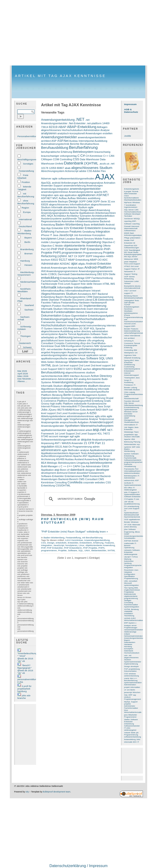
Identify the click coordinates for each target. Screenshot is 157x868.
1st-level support (69, 365)
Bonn (63, 470)
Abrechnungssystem (53, 171)
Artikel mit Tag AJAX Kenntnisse (60, 76)
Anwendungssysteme (81, 192)
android (56, 183)
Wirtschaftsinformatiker (134, 620)
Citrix (126, 392)
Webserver (129, 259)
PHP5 (57, 253)
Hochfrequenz (70, 306)
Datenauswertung (103, 297)
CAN (111, 156)
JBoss (137, 532)
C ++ (64, 466)
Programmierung (93, 253)
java (126, 715)
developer (103, 470)
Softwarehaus (130, 231)
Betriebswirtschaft (132, 515)
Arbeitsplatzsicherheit (100, 453)
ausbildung (94, 198)
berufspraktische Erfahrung (56, 152)
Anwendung (103, 210)
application (71, 195)
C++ (106, 156)
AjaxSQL (46, 183)
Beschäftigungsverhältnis (30, 159)
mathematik (129, 543)
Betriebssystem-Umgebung (74, 463)
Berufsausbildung (55, 148)
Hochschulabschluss (133, 212)
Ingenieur (128, 355)
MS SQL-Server (131, 257)
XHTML (46, 365)
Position (26, 182)
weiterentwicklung (132, 676)
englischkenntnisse (132, 590)
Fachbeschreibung (102, 278)
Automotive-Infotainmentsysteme (80, 221)
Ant (43, 271)
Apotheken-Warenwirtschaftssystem (89, 426)
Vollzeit (127, 733)
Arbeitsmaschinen (105, 213)
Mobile (127, 240)
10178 (45, 168)
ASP (54, 141)
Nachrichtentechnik (132, 517)
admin (96, 447)
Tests (137, 301)
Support (134, 702)
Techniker (128, 216)
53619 (105, 466)
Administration (92, 130)
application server (96, 355)
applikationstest (76, 430)
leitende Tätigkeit (24, 188)
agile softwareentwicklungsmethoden (73, 179)
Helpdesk (133, 262)
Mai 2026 (22, 371)
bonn (61, 340)
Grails (107, 401)
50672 (61, 369)
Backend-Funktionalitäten (58, 312)
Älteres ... (22, 381)
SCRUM (128, 483)
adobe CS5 (86, 171)
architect (46, 141)
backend (70, 392)
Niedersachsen (28, 282)
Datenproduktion (50, 398)
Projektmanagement (133, 699)
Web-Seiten (48, 362)
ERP (88, 278)
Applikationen (87, 213)
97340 (45, 436)
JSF (126, 502)
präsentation (135, 238)
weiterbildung (130, 416)
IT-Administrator (132, 477)
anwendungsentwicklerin (92, 137)
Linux (61, 239)
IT (51, 235)
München (136, 692)
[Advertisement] (78, 33)
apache (98, 192)
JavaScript (66, 235)
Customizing (72, 343)
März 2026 (23, 376)
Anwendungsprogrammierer (62, 271)
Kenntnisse (85, 235)
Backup (104, 459)
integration (129, 567)
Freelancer (129, 385)
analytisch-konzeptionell (71, 133)
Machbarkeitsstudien (133, 200)
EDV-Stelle (109, 274)
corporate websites (94, 482)
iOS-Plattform (71, 328)
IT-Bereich (130, 544)
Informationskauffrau (53, 291)
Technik (135, 191)
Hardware (84, 303)
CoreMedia (75, 482)
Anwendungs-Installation (70, 389)
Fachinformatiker (68, 281)
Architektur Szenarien (79, 216)
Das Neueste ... (25, 379)
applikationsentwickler (54, 430)
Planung (137, 442)
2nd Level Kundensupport (71, 413)
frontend (95, 476)
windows (132, 674)
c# (68, 470)
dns (89, 343)
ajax (74, 263)
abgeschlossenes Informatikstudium (69, 204)
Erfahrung (48, 232)
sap (135, 695)
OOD (126, 520)
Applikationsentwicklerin (55, 453)
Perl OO (46, 249)
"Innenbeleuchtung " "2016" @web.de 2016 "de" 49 (27, 657)
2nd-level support (101, 365)
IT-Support (133, 492)
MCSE (131, 502)
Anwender (77, 443)
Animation (110, 183)
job (137, 733)
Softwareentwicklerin (133, 460)
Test (126, 588)
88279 (61, 410)
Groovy (45, 404)
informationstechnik (132, 288)
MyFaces (128, 202)
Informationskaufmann (78, 291)
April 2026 (23, 374)
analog (82, 379)
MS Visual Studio (131, 252)
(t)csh (55, 365)
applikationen (87, 195)
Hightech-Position (51, 306)
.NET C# (72, 256)
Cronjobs (59, 343)
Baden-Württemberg (25, 232)
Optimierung (129, 548)
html (132, 678)
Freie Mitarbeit (23, 177)
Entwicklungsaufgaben (101, 316)
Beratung (57, 395)
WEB (136, 259)
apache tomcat (77, 355)
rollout (127, 336)
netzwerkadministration (134, 630)
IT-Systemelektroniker (132, 493)
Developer (67, 398)
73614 (45, 127)
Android (110, 225)
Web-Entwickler (132, 361)
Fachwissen (62, 232)
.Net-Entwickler (77, 123)
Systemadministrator (133, 662)
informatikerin (130, 425)
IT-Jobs (127, 728)
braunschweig (102, 152)
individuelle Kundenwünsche (90, 404)
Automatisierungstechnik (55, 144)
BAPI (105, 410)
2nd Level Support (86, 434)
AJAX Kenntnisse (74, 540)
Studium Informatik (132, 437)
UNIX (109, 358)
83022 (55, 260)
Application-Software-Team (92, 334)
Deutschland (25, 226)
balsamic (80, 392)
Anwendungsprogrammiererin (96, 271)
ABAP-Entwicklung (82, 127)
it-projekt (128, 191)
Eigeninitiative (79, 316)
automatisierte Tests (52, 392)
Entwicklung (109, 228)
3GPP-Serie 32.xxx (104, 201)
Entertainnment (73, 476)
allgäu (82, 264)
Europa (27, 212)
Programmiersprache (133, 565)
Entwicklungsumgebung (57, 319)
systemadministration (133, 683)
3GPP (81, 256)
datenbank (77, 470)
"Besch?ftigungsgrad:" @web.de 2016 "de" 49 (25, 669)
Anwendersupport (101, 422)
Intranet (96, 291)
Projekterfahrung (131, 578)
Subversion (129, 281)
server (134, 625)
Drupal (110, 398)
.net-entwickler (54, 349)
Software (92, 358)
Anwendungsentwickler (59, 137)
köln (126, 492)
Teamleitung (129, 616)
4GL (100, 434)
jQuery (138, 286)
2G (81, 328)
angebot (46, 352)
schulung (128, 341)
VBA (133, 439)
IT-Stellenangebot (130, 489)
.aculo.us (104, 164)
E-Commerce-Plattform (54, 401)
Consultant (47, 343)
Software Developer (132, 214)
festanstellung (130, 739)
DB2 (100, 274)
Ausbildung (101, 141)
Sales (127, 396)
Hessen (28, 265)
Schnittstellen (130, 538)
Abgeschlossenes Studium (59, 294)
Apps (83, 358)
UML (126, 581)
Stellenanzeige (130, 632)
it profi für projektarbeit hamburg (24, 689)
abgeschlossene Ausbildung (57, 331)
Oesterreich (25, 343)
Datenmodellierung (132, 331)
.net (112, 164)
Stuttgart (128, 600)
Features (76, 232)
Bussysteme (129, 286)
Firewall (127, 226)
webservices (129, 480)
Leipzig (132, 392)
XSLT (126, 291)
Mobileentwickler (71, 242)
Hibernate (136, 525)
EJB (95, 300)
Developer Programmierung (89, 398)
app (62, 195)
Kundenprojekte (131, 345)
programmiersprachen (133, 462)
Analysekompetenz (103, 440)
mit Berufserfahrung (26, 195)
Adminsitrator (65, 379)
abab (68, 168)
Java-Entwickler (131, 428)
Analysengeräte (50, 422)
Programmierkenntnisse (134, 394)
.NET (80, 119)
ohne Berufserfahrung (26, 202)
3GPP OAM (86, 201)
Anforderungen (70, 183)
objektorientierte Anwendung (83, 246)
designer (90, 470)
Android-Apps (76, 268)
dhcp (83, 343)
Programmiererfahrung (134, 317)
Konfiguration (130, 574)
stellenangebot (130, 730)
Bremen (28, 253)
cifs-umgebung (95, 340)
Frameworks (48, 322)
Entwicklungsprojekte (133, 254)
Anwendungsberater (53, 426)
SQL (102, 358)
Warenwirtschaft (131, 228)
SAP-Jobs (136, 447)
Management (130, 420)
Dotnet (72, 473)
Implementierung (95, 306)
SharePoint (129, 246)
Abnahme (105, 386)
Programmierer (130, 717)
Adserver (46, 179)
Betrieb (80, 312)
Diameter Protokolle (60, 300)
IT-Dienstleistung (87, 406)
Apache (74, 213)
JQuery (52, 410)
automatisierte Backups (54, 201)
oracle (127, 678)
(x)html (62, 256)
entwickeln (98, 224)
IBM (135, 350)
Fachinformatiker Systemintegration (132, 606)
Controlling (66, 159)
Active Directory (101, 376)
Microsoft (128, 583)
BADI (99, 410)
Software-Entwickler (132, 551)
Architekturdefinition (103, 216)
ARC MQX (47, 216)
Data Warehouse (90, 159)
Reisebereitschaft (131, 399)
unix (126, 655)
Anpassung (47, 443)
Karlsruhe (128, 464)
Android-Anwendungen (54, 268)
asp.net (99, 430)
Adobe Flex (99, 171)
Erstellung (98, 401)
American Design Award (82, 210)
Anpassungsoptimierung (81, 352)
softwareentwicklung (133, 737)
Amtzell (91, 410)
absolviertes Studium (75, 207)
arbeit (89, 430)
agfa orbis (100, 416)
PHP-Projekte (90, 548)
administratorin (51, 450)
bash (112, 459)
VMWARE (128, 611)
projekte (127, 704)
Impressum (130, 104)
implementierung (131, 664)
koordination (131, 205)
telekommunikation (132, 473)
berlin (44, 274)
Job (76, 235)
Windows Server (131, 412)
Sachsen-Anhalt (24, 318)
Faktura (56, 303)
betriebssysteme (101, 463)
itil (134, 243)
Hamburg (25, 261)
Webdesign (62, 362)
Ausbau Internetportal (81, 141)
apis (56, 195)
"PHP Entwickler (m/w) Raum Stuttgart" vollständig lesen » (74, 532)
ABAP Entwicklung (79, 260)
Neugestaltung (91, 242)
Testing (134, 274)
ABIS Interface (72, 376)
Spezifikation (129, 576)
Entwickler (77, 228)
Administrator (50, 264)
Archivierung (48, 459)
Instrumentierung (96, 325)
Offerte (107, 246)
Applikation (47, 470)
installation (129, 614)
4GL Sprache (98, 328)
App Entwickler (55, 228)
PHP (54, 249)
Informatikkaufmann (132, 471)
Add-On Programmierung (77, 447)
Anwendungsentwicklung (58, 120)
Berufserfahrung (83, 148)
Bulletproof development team (57, 792)
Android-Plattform (98, 267)
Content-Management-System (89, 395)
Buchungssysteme (75, 297)
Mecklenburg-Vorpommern (26, 274)
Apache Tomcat (67, 334)
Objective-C (108, 242)
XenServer (129, 219)
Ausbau (69, 459)
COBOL (52, 274)
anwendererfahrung (75, 186)
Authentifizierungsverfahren (57, 456)
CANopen (47, 159)
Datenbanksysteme (96, 312)
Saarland (29, 305)
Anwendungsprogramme (55, 213)
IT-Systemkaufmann (131, 512)
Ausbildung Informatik (97, 389)
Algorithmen (48, 389)
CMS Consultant (88, 479)
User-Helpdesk (131, 571)
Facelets (46, 303)
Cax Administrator (91, 466)
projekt (127, 687)
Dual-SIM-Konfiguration (68, 346)
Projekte (109, 253)
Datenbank (74, 163)
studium (127, 697)
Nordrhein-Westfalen (24, 290)
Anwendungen (95, 186)
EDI (43, 349)
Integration (103, 232)
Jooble (128, 136)
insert (90, 309)
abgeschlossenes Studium (92, 168)
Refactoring (49, 256)
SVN (126, 250)
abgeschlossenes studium (81, 386)
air (79, 440)
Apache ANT (80, 456)
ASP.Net (63, 141)
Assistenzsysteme (51, 219)
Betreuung (66, 337)
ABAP (62, 127)
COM (56, 159)
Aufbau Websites (77, 198)
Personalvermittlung (28, 136)
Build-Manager (49, 466)
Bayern (28, 238)
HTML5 (127, 266)
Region (25, 208)
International (25, 219)
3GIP (86, 328)
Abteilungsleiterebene (53, 416)
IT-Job (136, 499)
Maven (135, 296)
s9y (27, 792)
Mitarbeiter (133, 715)
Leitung (134, 388)
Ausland (79, 459)
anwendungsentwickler (85, 189)
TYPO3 (135, 557)
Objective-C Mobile (52, 246)
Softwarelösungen (132, 248)
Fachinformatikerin (89, 281)
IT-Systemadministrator (133, 484)
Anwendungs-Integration (55, 189)
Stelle (133, 733)
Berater (127, 522)
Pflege (127, 238)
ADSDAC (65, 264)
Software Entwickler (132, 497)
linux (126, 710)
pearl (126, 262)
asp (57, 470)
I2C (81, 306)
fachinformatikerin (132, 198)
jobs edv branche (24, 697)
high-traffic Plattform (62, 404)
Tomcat (137, 343)
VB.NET (128, 557)
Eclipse (67, 316)
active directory (82, 331)
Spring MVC (129, 360)
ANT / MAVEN (63, 443)
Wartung (128, 559)
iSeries (132, 277)
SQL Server (129, 210)
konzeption (129, 649)
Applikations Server (99, 456)
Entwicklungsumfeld (80, 401)
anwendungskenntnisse (54, 192)
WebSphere (129, 353)
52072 (69, 369)
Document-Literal (82, 300)
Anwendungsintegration (68, 382)
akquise (86, 439)
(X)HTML (91, 163)
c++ (70, 466)
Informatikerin (83, 287)
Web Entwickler (131, 194)
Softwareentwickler (132, 726)
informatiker (135, 687)
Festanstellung (26, 171)
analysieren (49, 133)
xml (128, 690)
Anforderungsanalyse (91, 183)
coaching (136, 224)
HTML (106, 284)
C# (83, 155)
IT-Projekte (129, 499)
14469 (106, 123)
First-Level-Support (69, 284)
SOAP (127, 534)
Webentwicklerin (99, 362)
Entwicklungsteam (132, 307)
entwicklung (50, 278)
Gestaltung (88, 232)
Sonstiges (28, 164)
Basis (87, 225)
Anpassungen (59, 352)
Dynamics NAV (91, 346)
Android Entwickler (99, 264)
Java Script (104, 406)
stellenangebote (131, 554)
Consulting (61, 482)
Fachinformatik (49, 281)
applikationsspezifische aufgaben (60, 358)
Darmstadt (64, 274)
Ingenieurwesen (131, 207)
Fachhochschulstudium (90, 319)
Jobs (44, 410)
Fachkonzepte (49, 284)
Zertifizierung (130, 365)
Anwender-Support (52, 186)
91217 (63, 260)
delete (45, 300)
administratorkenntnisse (80, 416)
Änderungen (71, 349)
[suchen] (78, 499)
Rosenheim (129, 570)
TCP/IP (127, 305)
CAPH (76, 466)
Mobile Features (104, 239)
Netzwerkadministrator (133, 636)
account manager (59, 436)
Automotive (129, 561)
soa (126, 319)
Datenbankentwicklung (84, 274)
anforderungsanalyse (93, 349)
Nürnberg (128, 647)
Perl (137, 469)
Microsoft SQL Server (132, 402)
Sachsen (29, 310)
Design (73, 201)
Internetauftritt (69, 406)
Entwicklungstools (132, 189)
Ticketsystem (130, 378)
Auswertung (91, 459)
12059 (53, 168)
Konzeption (99, 235)
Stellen (127, 720)
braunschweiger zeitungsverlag (59, 156)
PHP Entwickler (69, 249)
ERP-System (129, 623)
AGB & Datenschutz (131, 111)
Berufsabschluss (90, 144)
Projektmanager (131, 628)
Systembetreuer (131, 410)
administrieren (49, 379)
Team (136, 432)
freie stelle (86, 284)
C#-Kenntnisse (94, 156)
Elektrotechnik (106, 300)
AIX (76, 379)
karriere (127, 454)
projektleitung (134, 669)
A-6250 (92, 413)
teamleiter (128, 414)
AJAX (105, 177)
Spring (131, 588)
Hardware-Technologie (81, 322)
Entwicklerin (93, 228)
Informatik (49, 287)
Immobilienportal (76, 325)
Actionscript (72, 171)
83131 (59, 447)
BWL (136, 588)
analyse (85, 450)
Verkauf (127, 283)
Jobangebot (129, 301)
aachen (87, 369)
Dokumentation (51, 315)
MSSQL (137, 219)
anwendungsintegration (54, 355)
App (43, 228)
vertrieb (127, 618)
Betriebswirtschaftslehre (134, 298)
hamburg (128, 563)
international (101, 309)
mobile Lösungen (51, 242)
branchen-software (76, 340)
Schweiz (27, 347)
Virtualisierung (130, 466)
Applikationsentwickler (103, 450)
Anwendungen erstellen (99, 133)
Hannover (62, 322)
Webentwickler (79, 362)
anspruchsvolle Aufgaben (74, 422)
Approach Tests (78, 453)
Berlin (27, 242)
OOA (129, 525)
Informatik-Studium (52, 309)
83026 (45, 204)
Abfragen (102, 127)
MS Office (128, 488)
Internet (58, 328)
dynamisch (106, 346)
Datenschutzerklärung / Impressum (78, 866)
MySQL (127, 702)
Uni (136, 353)
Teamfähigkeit (134, 250)
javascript (128, 692)
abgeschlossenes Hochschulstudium (62, 130)
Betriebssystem (83, 152)
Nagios (131, 427)
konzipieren (49, 239)
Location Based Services (80, 239)
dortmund (62, 473)
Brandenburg (27, 249)
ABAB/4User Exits (76, 410)
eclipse (127, 634)
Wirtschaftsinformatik (133, 712)
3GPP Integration (95, 256)
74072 (107, 434)
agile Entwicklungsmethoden (67, 209)
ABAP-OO (96, 260)
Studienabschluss (131, 422)
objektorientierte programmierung (131, 597)
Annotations (84, 294)
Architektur (60, 216)
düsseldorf (83, 473)
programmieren (72, 253)
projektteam (129, 435)
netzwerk (128, 550)
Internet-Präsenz (51, 406)
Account (85, 376)
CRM (89, 297)
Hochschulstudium (53, 325)
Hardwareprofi (99, 303)
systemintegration (131, 585)
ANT (94, 294)
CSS (76, 159)
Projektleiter (129, 592)
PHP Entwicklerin (91, 249)
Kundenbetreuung (132, 407)
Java (55, 235)
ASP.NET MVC (50, 198)
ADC (105, 260)
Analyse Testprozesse (101, 419)
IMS (113, 284)
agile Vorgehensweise (76, 419)
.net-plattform (94, 123)
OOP (126, 277)
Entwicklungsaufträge (73, 278)
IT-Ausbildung (129, 381)
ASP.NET (103, 195)
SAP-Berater (129, 303)
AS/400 (60, 459)
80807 (61, 168)
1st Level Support (65, 434)
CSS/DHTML (63, 485)
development (48, 473)
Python (134, 269)
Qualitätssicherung (132, 504)
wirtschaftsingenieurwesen (135, 333)
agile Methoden (71, 450)
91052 (78, 369)
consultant (133, 581)
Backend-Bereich (68, 479)
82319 (53, 127)
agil (72, 436)
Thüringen (25, 336)
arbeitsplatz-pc (49, 337)
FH (125, 506)
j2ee (126, 529)
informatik (128, 742)
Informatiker (65, 287)
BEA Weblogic (49, 463)
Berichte (75, 144)
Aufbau (63, 198)
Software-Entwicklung (132, 455)
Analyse (105, 130)
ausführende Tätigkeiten (76, 219)
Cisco (127, 196)
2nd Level (85, 365)
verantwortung (133, 506)
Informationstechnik (75, 309)
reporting (128, 221)
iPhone (45, 235)
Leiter (136, 281)
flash (86, 476)
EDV (67, 228)
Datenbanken (130, 642)
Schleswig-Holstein (24, 328)
